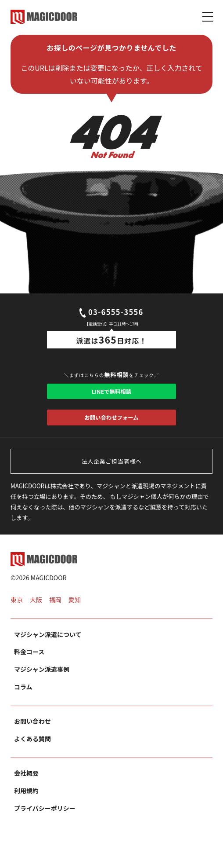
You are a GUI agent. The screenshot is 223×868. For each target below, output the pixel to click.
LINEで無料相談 (111, 396)
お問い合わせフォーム (111, 426)
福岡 (55, 611)
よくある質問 (32, 750)
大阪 (36, 611)
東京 (17, 611)
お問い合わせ (32, 732)
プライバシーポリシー (45, 820)
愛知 (75, 611)
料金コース (29, 663)
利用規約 (26, 802)
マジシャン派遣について (48, 645)
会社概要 (26, 784)
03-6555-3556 (111, 314)
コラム (23, 698)
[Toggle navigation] (207, 16)
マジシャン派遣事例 (42, 681)
